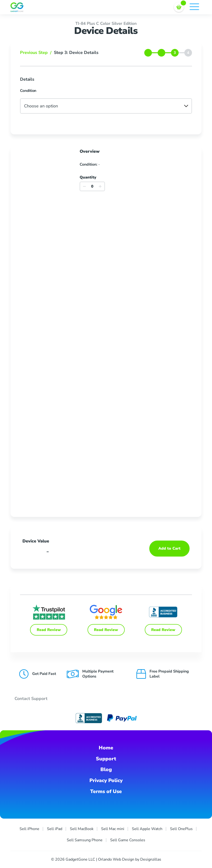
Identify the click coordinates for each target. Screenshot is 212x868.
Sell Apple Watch (147, 829)
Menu (194, 7)
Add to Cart (169, 548)
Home (106, 748)
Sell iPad (55, 829)
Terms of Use (106, 791)
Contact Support (31, 699)
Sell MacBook (82, 829)
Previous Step (37, 53)
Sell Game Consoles (128, 840)
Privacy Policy (106, 780)
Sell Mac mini (113, 829)
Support (106, 759)
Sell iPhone (29, 829)
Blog (106, 769)
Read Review (49, 630)
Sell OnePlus (181, 829)
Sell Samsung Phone (85, 840)
